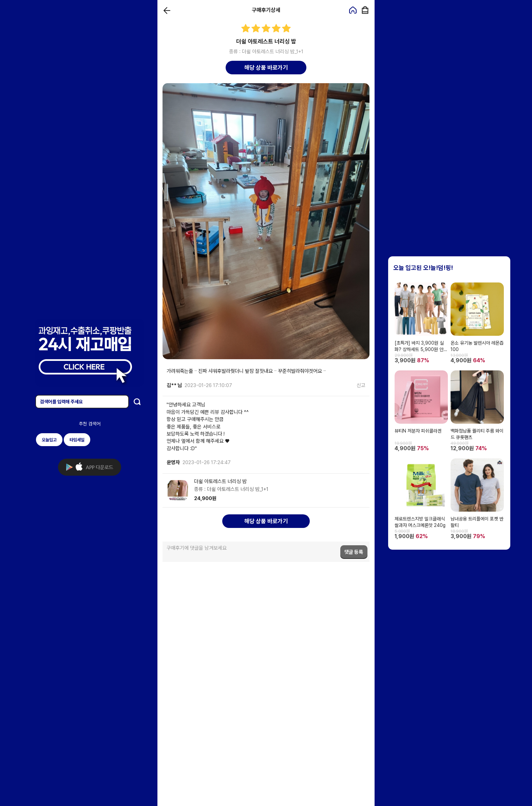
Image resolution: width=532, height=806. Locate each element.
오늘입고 (49, 440)
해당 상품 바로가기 (266, 68)
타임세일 (77, 440)
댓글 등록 (354, 552)
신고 (361, 385)
